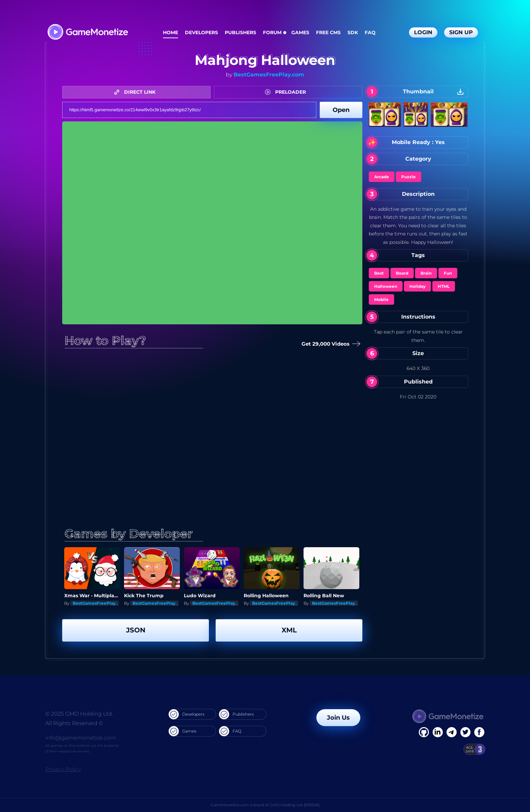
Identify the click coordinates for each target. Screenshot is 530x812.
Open (341, 110)
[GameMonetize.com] (87, 33)
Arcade (382, 177)
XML (289, 630)
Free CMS (328, 32)
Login (423, 32)
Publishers (240, 32)
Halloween (386, 286)
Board (402, 273)
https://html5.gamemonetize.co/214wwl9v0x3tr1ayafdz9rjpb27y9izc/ (189, 110)
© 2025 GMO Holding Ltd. (79, 714)
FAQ (370, 32)
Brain (426, 273)
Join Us (338, 718)
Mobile (381, 299)
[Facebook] (424, 732)
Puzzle (408, 177)
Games (300, 32)
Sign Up (461, 32)
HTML (444, 286)
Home (171, 32)
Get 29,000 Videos (330, 344)
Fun (448, 273)
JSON (136, 630)
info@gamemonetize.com (81, 738)
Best (379, 273)
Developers (201, 32)
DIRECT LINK (137, 92)
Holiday (417, 286)
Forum (272, 32)
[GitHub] (479, 732)
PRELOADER (287, 92)
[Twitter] (465, 732)
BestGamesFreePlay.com (269, 75)
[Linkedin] (452, 732)
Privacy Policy (63, 769)
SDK (353, 32)
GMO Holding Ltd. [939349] (295, 805)
